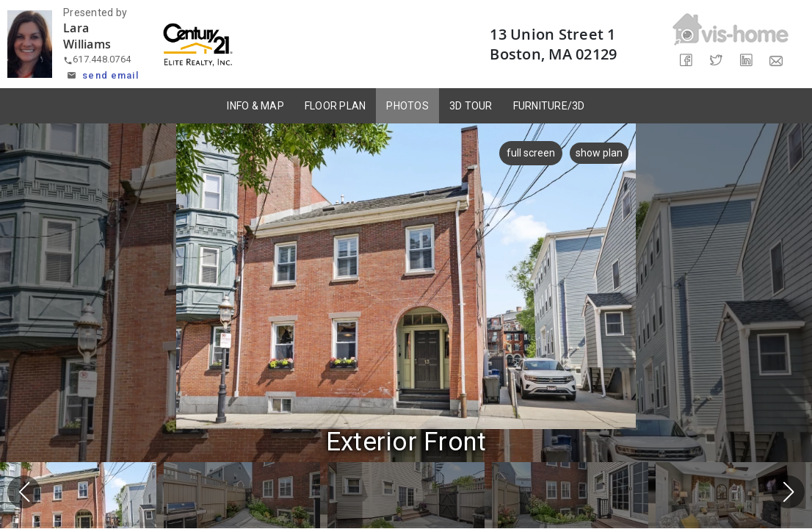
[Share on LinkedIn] (746, 61)
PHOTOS (407, 106)
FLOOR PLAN (336, 106)
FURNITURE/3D (549, 106)
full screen (530, 153)
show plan (599, 153)
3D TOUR (471, 106)
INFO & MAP (255, 106)
